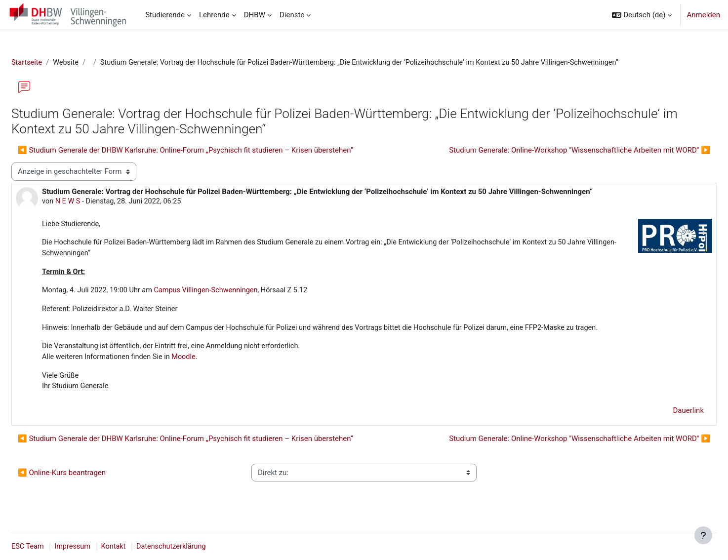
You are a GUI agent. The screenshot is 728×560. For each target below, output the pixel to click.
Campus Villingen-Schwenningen (236, 293)
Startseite (51, 63)
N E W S (93, 202)
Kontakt (140, 547)
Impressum (98, 547)
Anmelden (703, 15)
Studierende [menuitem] (165, 15)
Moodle (211, 361)
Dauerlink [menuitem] (665, 416)
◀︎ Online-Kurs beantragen (85, 478)
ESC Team (52, 547)
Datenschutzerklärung (200, 547)
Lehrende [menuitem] (214, 15)
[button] (642, 15)
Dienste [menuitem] (292, 15)
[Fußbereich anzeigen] (703, 535)
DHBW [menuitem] (255, 15)
